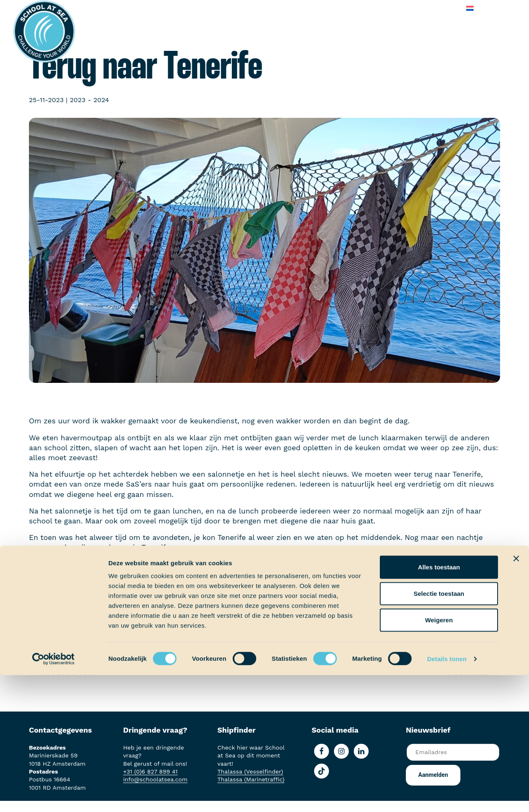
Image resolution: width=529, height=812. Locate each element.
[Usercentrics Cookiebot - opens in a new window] (54, 796)
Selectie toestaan (439, 730)
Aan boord (139, 8)
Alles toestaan (439, 704)
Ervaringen (182, 8)
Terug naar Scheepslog (269, 622)
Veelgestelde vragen (388, 8)
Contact (443, 8)
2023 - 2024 (89, 100)
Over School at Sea (316, 8)
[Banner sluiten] (516, 695)
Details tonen (447, 796)
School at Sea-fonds (242, 8)
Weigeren (439, 757)
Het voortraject (88, 8)
